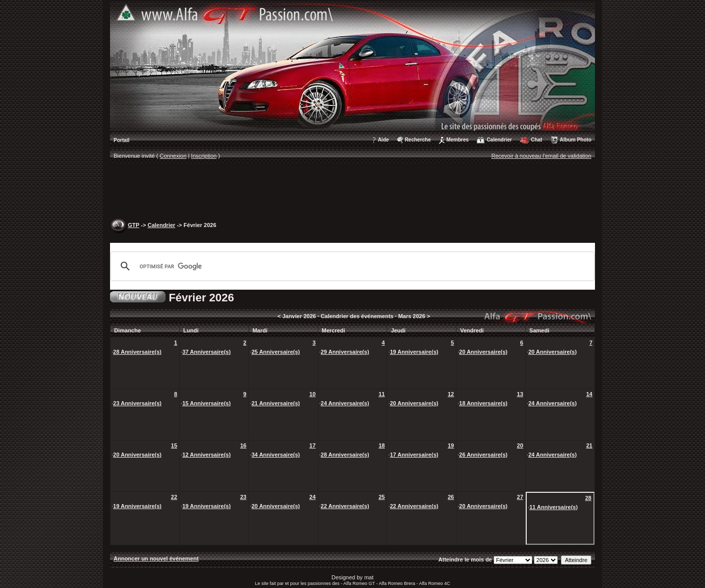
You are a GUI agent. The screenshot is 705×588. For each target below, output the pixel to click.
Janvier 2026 (299, 316)
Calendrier (499, 140)
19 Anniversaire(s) (414, 352)
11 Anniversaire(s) (553, 507)
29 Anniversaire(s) (345, 352)
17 (312, 445)
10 (312, 394)
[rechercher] (351, 266)
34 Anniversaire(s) (276, 455)
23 (243, 497)
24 (312, 497)
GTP (133, 225)
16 (243, 445)
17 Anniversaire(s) (414, 455)
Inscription (204, 156)
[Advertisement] (352, 191)
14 (589, 394)
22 (174, 497)
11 (382, 394)
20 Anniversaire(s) (483, 352)
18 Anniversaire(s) (483, 403)
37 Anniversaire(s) (207, 352)
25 (382, 497)
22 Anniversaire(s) (345, 506)
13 (520, 394)
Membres (457, 140)
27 (520, 497)
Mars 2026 (412, 316)
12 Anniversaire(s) (207, 455)
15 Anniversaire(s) (207, 403)
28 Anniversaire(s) (137, 352)
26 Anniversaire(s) (483, 455)
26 (451, 497)
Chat (536, 140)
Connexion (173, 156)
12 (451, 394)
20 (520, 445)
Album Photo (576, 140)
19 (451, 445)
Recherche (418, 140)
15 (174, 445)
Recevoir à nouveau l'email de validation (541, 156)
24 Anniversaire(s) (345, 403)
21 (589, 445)
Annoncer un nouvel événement (156, 558)
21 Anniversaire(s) (276, 403)
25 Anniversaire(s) (276, 352)
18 (382, 445)
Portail (121, 140)
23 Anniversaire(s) (137, 403)
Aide (384, 140)
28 (588, 498)
